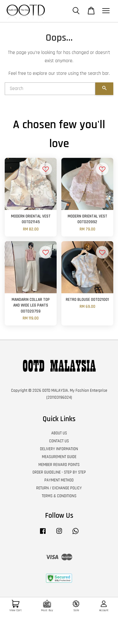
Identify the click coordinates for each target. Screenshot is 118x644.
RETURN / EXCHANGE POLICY (59, 488)
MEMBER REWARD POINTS (59, 465)
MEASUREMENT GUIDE (59, 457)
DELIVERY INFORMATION (59, 449)
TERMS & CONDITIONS (59, 496)
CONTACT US (59, 441)
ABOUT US (59, 433)
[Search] (50, 89)
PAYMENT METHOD (59, 480)
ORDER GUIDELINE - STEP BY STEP (59, 472)
